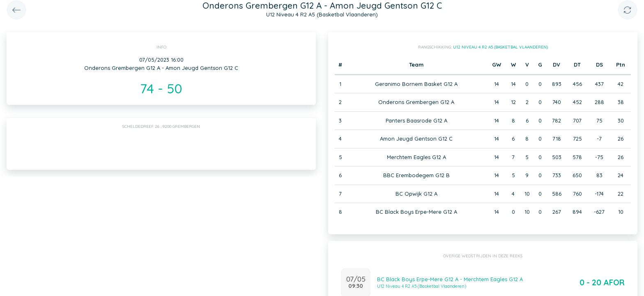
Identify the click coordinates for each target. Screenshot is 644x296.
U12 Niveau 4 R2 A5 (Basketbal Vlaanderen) (500, 47)
